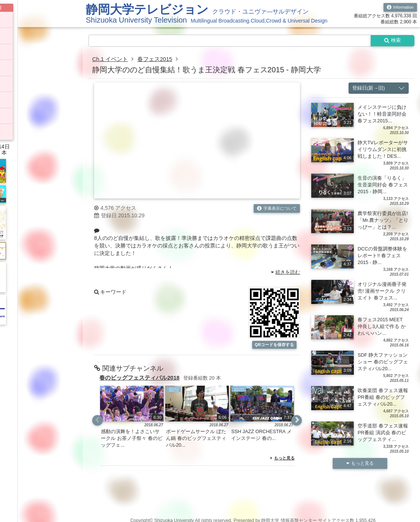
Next (296, 428)
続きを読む (284, 273)
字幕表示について (275, 210)
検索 (391, 41)
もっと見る (282, 466)
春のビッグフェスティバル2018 (142, 385)
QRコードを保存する (274, 349)
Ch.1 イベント (111, 60)
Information (399, 8)
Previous (98, 428)
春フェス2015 (159, 60)
